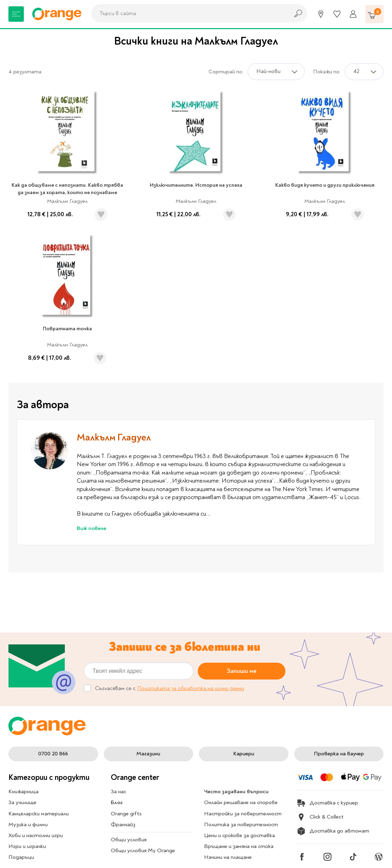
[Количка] (374, 14)
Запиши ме (242, 671)
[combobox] (188, 13)
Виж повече (92, 528)
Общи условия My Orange (143, 850)
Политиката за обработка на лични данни (191, 688)
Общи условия (129, 840)
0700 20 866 (53, 754)
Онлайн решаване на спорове (241, 802)
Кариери (244, 754)
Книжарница (23, 791)
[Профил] (353, 14)
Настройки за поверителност (243, 814)
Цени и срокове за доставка (239, 835)
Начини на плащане (228, 857)
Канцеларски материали (39, 814)
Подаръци (21, 857)
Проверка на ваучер (339, 754)
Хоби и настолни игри (36, 835)
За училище (22, 802)
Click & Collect (320, 817)
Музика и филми (28, 824)
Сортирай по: (226, 72)
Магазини (148, 754)
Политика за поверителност (241, 824)
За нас (119, 791)
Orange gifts (126, 814)
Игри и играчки (27, 846)
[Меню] (16, 14)
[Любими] (337, 14)
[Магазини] (321, 14)
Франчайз (123, 824)
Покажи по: (327, 72)
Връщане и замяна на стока (239, 846)
